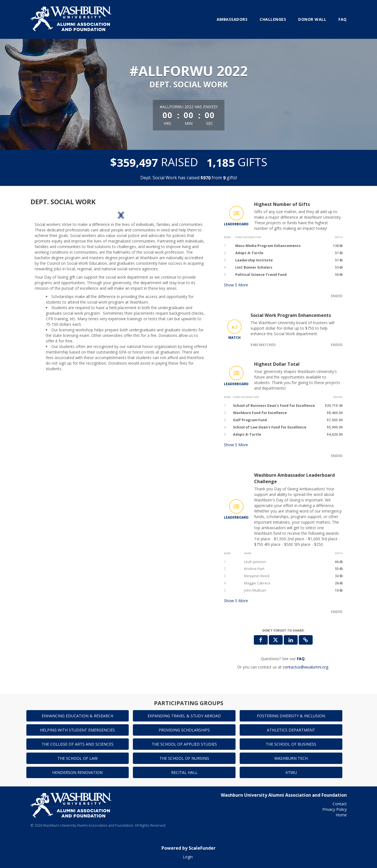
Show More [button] (236, 285)
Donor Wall (312, 19)
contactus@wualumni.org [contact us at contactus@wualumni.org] (305, 667)
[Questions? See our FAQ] (301, 659)
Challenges (273, 19)
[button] (50, 261)
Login (188, 857)
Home (341, 815)
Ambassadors (232, 19)
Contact (340, 804)
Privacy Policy (335, 809)
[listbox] (121, 261)
